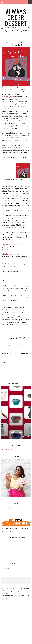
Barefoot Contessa (22, 337)
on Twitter (12, 312)
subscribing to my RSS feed (17, 310)
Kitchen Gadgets (6, 450)
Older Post (25, 354)
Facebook (5, 315)
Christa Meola (27, 633)
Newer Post (7, 354)
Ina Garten (10, 339)
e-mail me (25, 325)
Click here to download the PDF (14, 245)
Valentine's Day (20, 339)
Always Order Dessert (16, 17)
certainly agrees (8, 97)
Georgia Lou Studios (6, 633)
